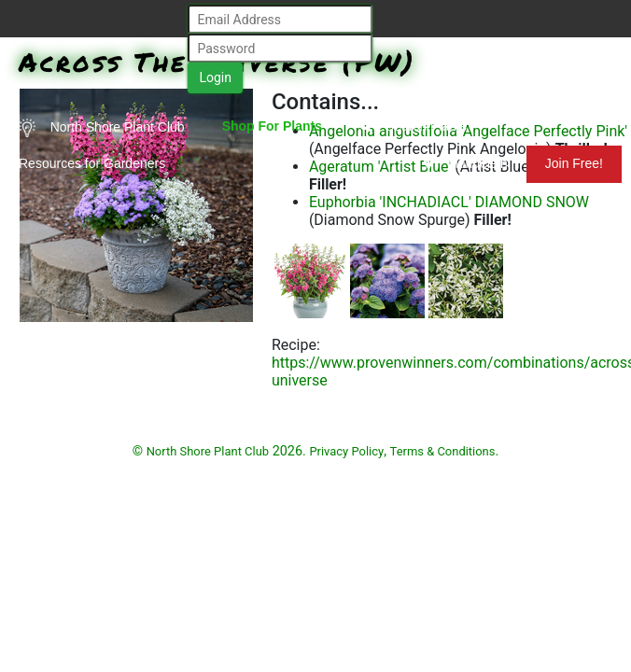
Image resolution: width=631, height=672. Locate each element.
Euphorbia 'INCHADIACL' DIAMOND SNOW (449, 202)
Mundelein (466, 163)
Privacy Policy (346, 451)
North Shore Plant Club (102, 128)
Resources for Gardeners (92, 163)
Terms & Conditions (443, 451)
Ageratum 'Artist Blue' (380, 167)
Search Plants (413, 126)
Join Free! (574, 163)
